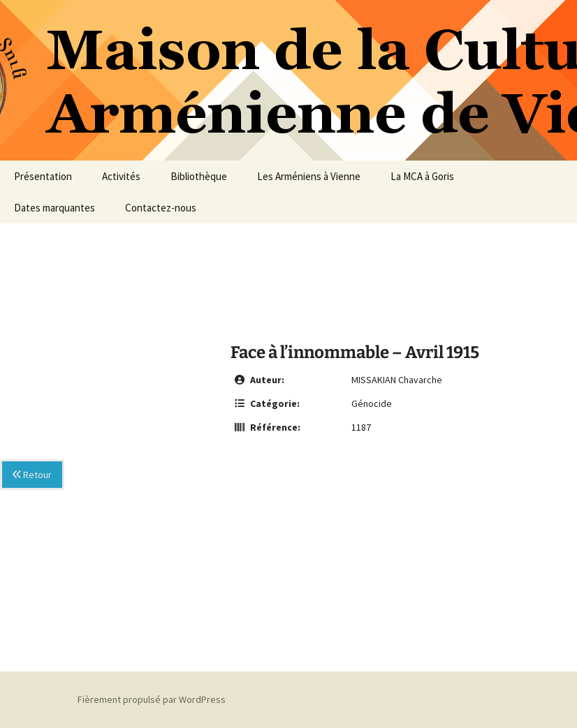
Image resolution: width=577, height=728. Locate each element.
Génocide (372, 403)
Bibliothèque (199, 176)
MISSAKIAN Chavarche (397, 380)
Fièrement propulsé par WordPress (152, 699)
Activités (121, 176)
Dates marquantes (54, 208)
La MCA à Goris (422, 176)
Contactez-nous (161, 208)
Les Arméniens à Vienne (309, 176)
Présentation (43, 176)
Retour (32, 475)
